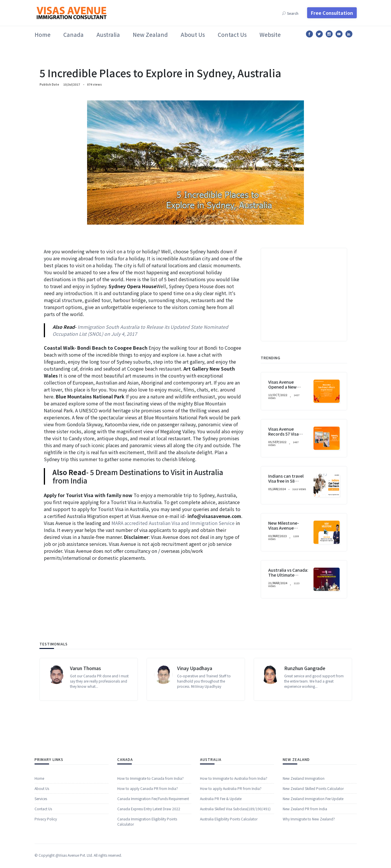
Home (43, 34)
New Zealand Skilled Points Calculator (313, 843)
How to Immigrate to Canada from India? (151, 837)
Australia (108, 34)
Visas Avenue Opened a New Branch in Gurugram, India (289, 555)
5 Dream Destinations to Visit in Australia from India (138, 476)
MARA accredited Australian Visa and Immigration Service (173, 523)
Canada (73, 34)
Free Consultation (332, 13)
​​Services (41, 853)
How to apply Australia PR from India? (231, 843)
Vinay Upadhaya (195, 703)
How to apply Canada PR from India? (148, 847)
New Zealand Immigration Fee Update (313, 853)
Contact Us (232, 34)
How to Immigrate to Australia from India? (234, 832)
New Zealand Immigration (304, 832)
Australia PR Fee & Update (221, 853)
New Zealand (150, 34)
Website (270, 34)
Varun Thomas (85, 703)
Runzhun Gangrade (305, 703)
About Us (193, 34)
